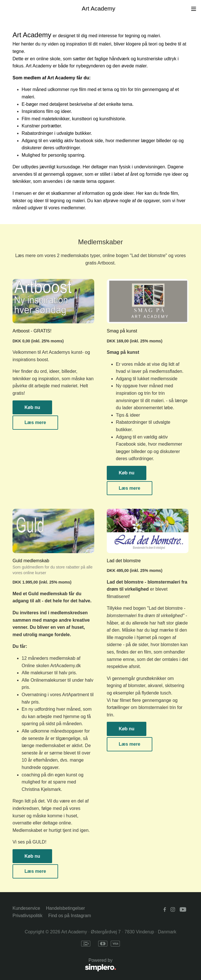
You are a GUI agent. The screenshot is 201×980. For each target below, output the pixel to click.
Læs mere (35, 422)
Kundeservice (26, 908)
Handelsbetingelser (65, 908)
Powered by (64, 965)
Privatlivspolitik (27, 916)
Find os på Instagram (69, 916)
